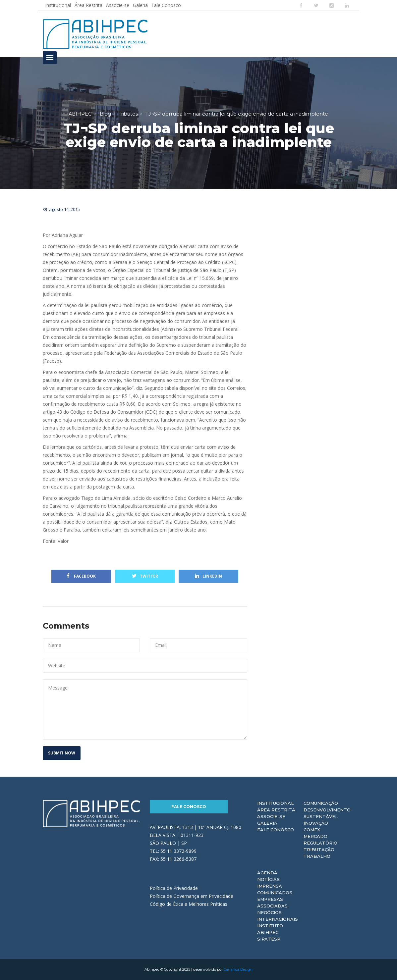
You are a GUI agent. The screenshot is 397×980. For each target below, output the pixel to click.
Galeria (140, 5)
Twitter (145, 576)
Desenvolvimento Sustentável (327, 813)
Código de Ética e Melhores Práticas (189, 904)
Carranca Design (238, 969)
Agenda (267, 873)
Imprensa (270, 886)
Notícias (268, 879)
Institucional (58, 5)
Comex (312, 830)
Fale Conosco (166, 5)
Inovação (316, 823)
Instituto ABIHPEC (270, 929)
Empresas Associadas (272, 903)
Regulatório (320, 843)
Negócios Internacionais (278, 916)
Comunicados (275, 893)
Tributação (319, 850)
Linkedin (208, 576)
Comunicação (321, 803)
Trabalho (317, 856)
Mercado (315, 836)
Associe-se (118, 5)
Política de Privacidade (174, 888)
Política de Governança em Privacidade (192, 896)
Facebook (81, 576)
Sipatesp (269, 939)
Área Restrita (88, 5)
